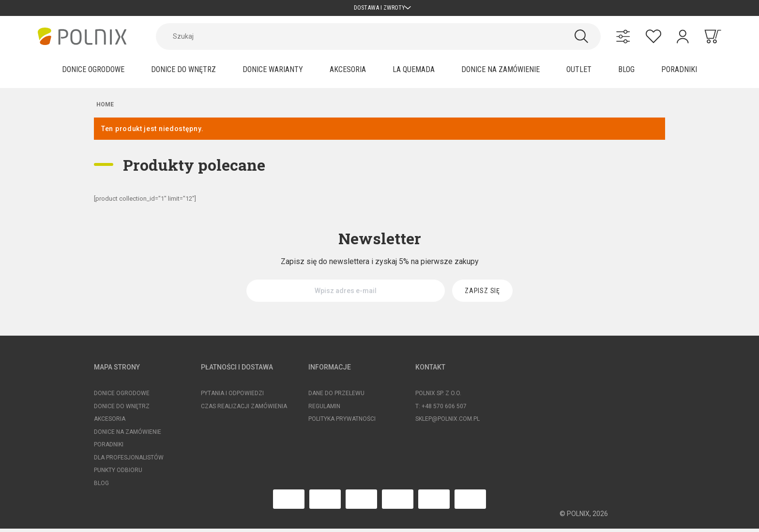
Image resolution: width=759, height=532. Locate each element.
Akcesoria (110, 422)
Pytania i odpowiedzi (232, 397)
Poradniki (109, 448)
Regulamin (324, 410)
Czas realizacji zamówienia (244, 410)
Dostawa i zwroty (380, 9)
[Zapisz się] (482, 294)
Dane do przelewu (336, 397)
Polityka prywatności (342, 422)
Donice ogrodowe (122, 397)
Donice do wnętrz (122, 410)
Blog (101, 487)
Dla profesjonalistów (129, 461)
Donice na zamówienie (128, 435)
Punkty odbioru (118, 473)
